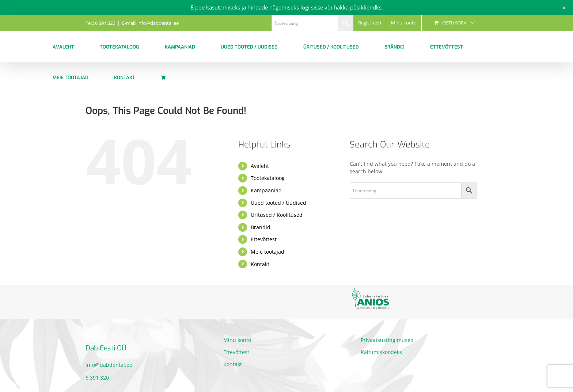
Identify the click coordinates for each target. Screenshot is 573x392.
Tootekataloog (268, 178)
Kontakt (260, 264)
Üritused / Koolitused (277, 215)
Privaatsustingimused (387, 340)
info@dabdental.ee (109, 365)
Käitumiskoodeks (381, 352)
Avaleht (260, 166)
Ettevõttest (264, 239)
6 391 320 (97, 378)
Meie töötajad (267, 252)
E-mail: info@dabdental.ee (150, 23)
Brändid (261, 227)
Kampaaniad (266, 190)
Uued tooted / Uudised (278, 203)
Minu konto (237, 340)
